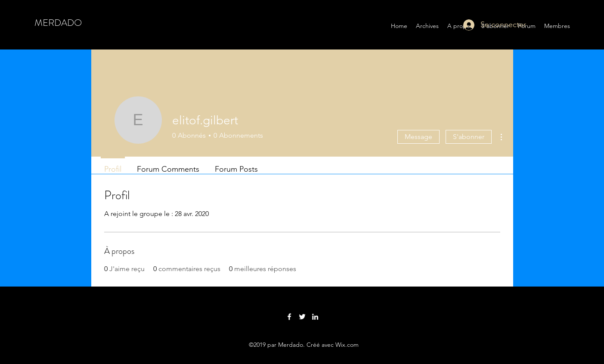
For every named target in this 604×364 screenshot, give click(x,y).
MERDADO (58, 23)
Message (418, 137)
